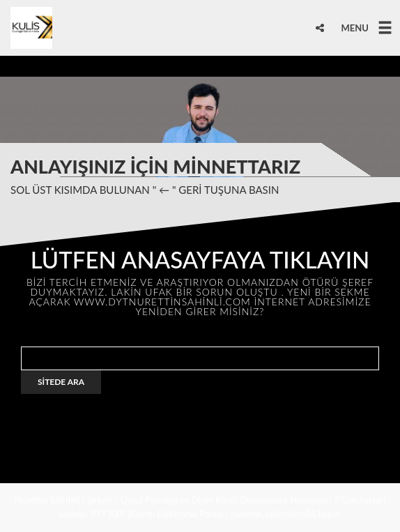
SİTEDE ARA (61, 382)
